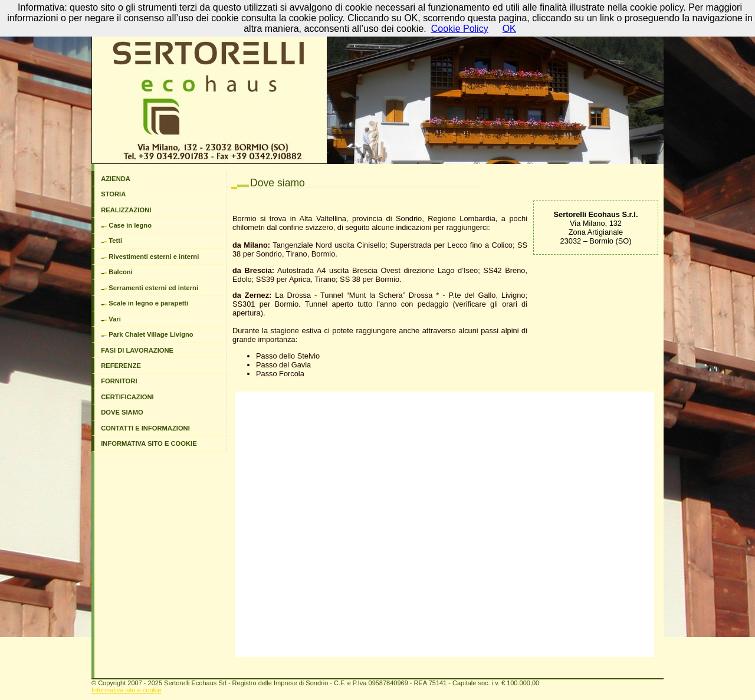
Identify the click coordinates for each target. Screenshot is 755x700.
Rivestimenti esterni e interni (150, 257)
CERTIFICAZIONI (127, 397)
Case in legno (126, 225)
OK (509, 29)
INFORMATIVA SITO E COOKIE (149, 443)
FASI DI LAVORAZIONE (137, 350)
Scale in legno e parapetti (145, 303)
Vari (111, 319)
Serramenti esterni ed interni (150, 288)
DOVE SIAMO (122, 412)
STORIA (113, 194)
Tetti (111, 241)
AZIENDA (116, 179)
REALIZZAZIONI (126, 210)
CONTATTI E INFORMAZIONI (145, 428)
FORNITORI (119, 381)
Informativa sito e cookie (127, 690)
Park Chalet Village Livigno (147, 334)
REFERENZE (121, 366)
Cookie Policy (460, 29)
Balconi (117, 272)
